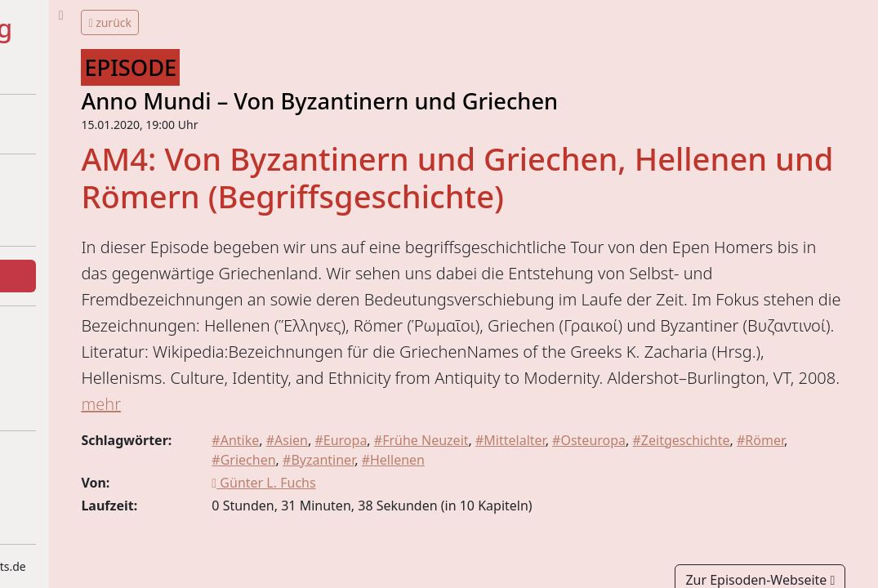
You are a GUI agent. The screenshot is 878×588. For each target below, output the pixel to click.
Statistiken (62, 368)
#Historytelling (103, 29)
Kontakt (54, 401)
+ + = (64, 68)
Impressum (65, 461)
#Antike (370, 504)
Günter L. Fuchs (398, 546)
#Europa (476, 504)
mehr (415, 468)
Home (49, 124)
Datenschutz (69, 493)
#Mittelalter (645, 504)
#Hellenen (582, 523)
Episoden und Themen (99, 276)
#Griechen (433, 523)
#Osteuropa (724, 504)
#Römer (370, 523)
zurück (267, 22)
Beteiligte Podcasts (88, 216)
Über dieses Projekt (90, 184)
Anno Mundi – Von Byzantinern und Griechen (477, 101)
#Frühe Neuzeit (556, 504)
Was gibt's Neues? (85, 336)
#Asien (422, 504)
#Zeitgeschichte (816, 504)
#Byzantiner (508, 523)
